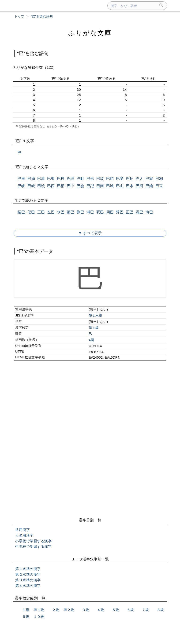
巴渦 (31, 179)
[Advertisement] (90, 404)
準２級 (69, 610)
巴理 (71, 179)
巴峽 (31, 186)
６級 (130, 610)
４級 (101, 610)
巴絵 (41, 186)
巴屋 (41, 179)
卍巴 (31, 212)
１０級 (39, 617)
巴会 (80, 186)
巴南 (100, 186)
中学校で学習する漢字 (33, 547)
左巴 (51, 212)
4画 (92, 340)
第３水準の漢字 (28, 580)
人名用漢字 (24, 535)
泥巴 (139, 212)
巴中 (71, 186)
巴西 (51, 186)
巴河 (139, 186)
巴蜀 (51, 179)
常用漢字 (22, 530)
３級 (86, 610)
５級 (116, 610)
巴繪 (149, 186)
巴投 (61, 179)
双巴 (100, 212)
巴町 (80, 179)
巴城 (110, 186)
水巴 (61, 212)
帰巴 (120, 212)
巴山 (120, 186)
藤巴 (71, 212)
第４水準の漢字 (28, 586)
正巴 (130, 212)
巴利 (159, 179)
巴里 (21, 179)
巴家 (149, 179)
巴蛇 (110, 179)
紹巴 (21, 212)
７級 (145, 610)
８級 (160, 610)
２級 (56, 610)
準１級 (94, 328)
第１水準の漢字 (28, 569)
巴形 (90, 179)
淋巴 (90, 212)
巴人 (139, 179)
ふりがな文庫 (90, 33)
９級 (26, 617)
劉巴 (80, 212)
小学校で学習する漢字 (33, 541)
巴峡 (21, 186)
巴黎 (120, 179)
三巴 (41, 212)
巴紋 (100, 179)
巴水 (130, 186)
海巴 (149, 212)
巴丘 (130, 179)
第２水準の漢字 (28, 574)
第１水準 (96, 316)
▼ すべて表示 (90, 233)
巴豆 (159, 186)
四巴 (110, 212)
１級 (26, 610)
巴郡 (61, 186)
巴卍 (90, 186)
